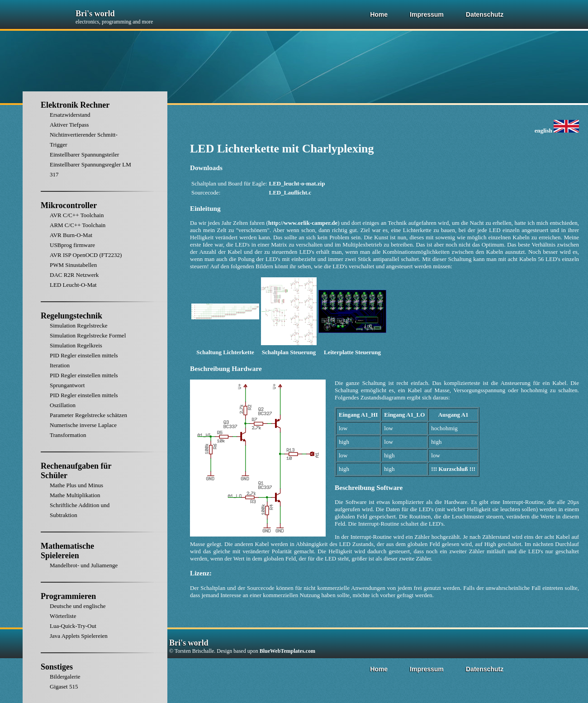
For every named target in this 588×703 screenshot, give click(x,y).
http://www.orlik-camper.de (303, 223)
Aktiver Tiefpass (69, 125)
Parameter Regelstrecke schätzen (88, 415)
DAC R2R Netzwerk (74, 275)
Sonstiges (57, 667)
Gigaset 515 (64, 686)
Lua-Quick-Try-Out (73, 626)
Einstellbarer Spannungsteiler (84, 154)
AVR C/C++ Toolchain (77, 215)
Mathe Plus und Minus (76, 485)
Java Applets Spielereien (79, 636)
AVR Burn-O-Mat (71, 235)
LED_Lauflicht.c (290, 192)
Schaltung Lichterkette (225, 352)
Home (379, 14)
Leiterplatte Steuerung (352, 352)
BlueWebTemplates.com (287, 651)
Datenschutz (485, 14)
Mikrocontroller (69, 205)
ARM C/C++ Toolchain (78, 225)
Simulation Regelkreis (76, 345)
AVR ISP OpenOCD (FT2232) (86, 255)
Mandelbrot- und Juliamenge (84, 565)
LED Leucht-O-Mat (73, 285)
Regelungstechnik (71, 316)
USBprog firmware (72, 245)
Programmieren (68, 596)
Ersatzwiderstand (70, 115)
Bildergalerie (65, 677)
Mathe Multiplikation (75, 495)
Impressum (427, 14)
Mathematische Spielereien (67, 551)
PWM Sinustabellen (73, 265)
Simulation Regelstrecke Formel (88, 335)
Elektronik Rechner (75, 105)
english (557, 131)
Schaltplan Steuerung (289, 352)
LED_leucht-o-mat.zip (297, 183)
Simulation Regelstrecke (78, 325)
